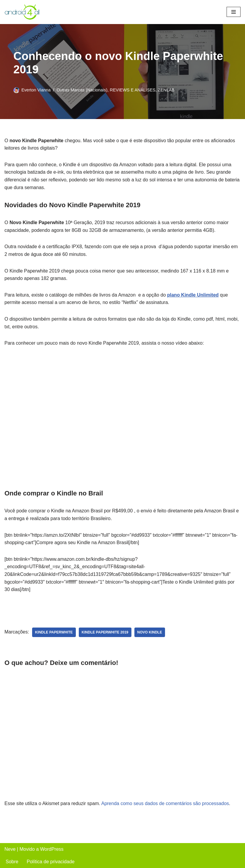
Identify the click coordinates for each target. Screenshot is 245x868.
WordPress (52, 849)
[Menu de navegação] (234, 12)
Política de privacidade (51, 862)
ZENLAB (166, 90)
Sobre (12, 862)
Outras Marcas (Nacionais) (82, 90)
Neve (10, 849)
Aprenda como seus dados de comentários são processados (165, 803)
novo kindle (150, 632)
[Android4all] (22, 12)
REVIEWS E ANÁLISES (133, 90)
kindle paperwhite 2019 (105, 632)
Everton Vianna (36, 90)
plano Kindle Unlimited (193, 295)
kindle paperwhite (54, 632)
